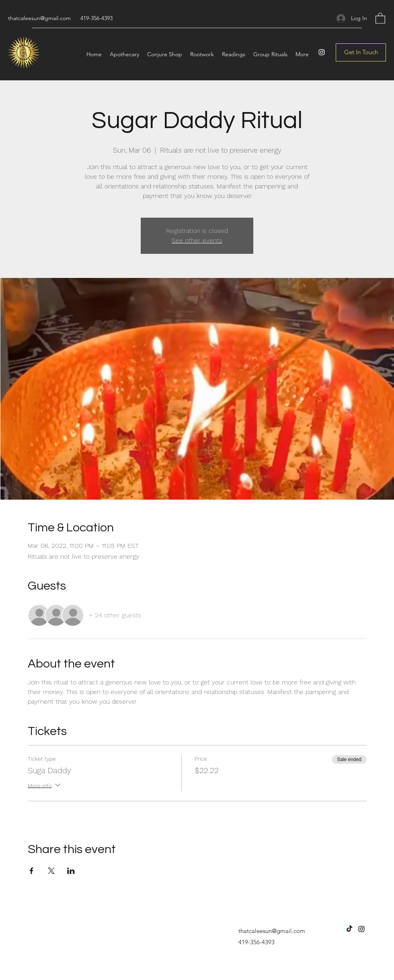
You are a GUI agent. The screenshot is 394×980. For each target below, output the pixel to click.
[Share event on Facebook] (32, 871)
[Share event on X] (51, 871)
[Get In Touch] (361, 52)
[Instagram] (322, 52)
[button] (380, 18)
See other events (197, 240)
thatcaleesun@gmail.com (39, 18)
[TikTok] (349, 929)
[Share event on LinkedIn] (71, 871)
